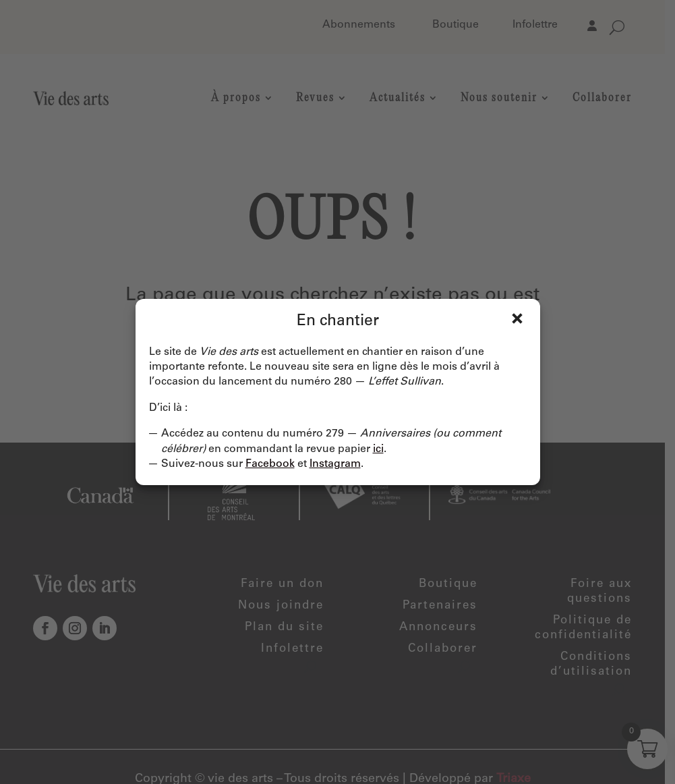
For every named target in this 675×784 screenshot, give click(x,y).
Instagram (335, 464)
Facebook (270, 464)
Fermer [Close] (517, 318)
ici (378, 449)
